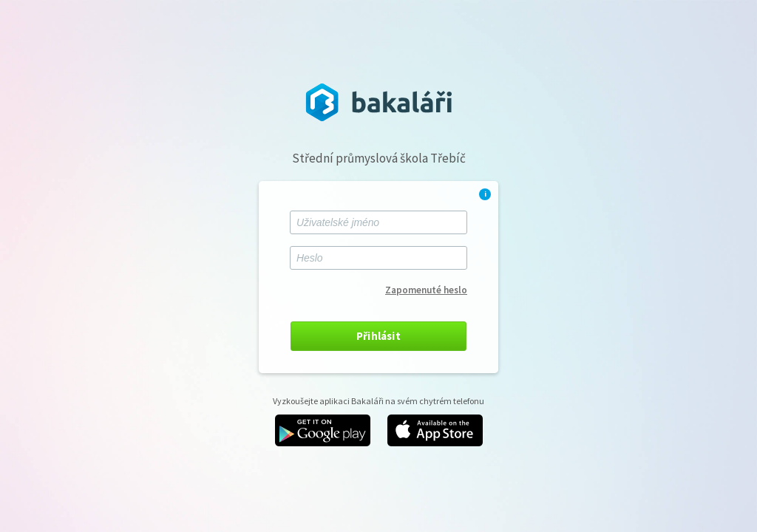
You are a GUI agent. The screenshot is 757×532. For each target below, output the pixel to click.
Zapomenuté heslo (426, 290)
